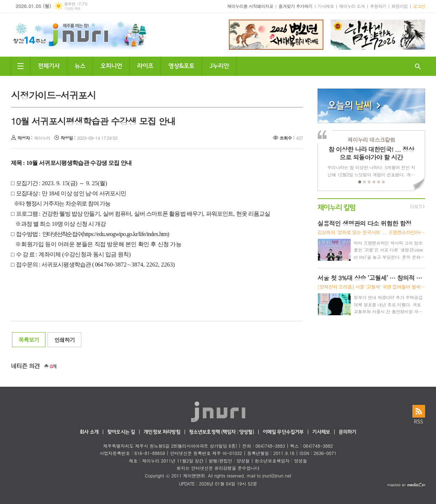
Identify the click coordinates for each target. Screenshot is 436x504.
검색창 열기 (418, 66)
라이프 (145, 65)
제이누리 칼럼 (337, 207)
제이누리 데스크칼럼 (371, 140)
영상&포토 (181, 65)
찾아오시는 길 (121, 432)
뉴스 (80, 65)
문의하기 (348, 432)
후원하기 (378, 6)
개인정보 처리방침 (162, 432)
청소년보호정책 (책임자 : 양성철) (221, 432)
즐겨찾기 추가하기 (295, 6)
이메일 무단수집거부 (283, 432)
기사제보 (326, 6)
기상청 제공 (72, 9)
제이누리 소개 (352, 6)
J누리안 (219, 65)
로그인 (419, 6)
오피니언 (111, 65)
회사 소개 (89, 432)
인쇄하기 (64, 340)
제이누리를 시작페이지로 (250, 6)
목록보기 (29, 340)
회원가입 (399, 6)
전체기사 (49, 65)
